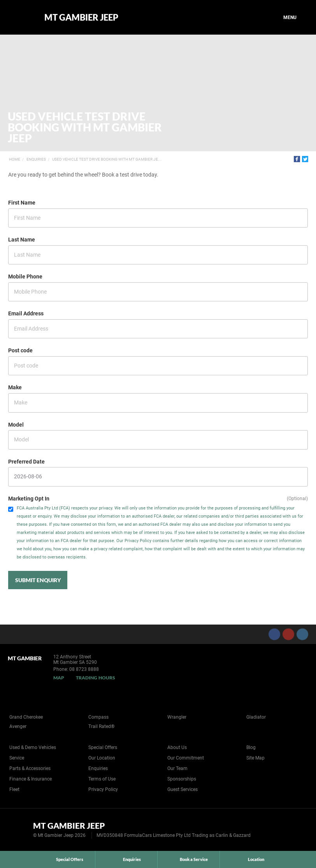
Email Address (26, 313)
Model (16, 425)
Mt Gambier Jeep (81, 17)
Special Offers (103, 747)
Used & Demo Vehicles (33, 747)
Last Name (22, 240)
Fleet (14, 789)
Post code (20, 350)
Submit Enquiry (38, 580)
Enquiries (36, 159)
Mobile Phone (25, 276)
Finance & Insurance (31, 779)
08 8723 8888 (84, 669)
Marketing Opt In (29, 499)
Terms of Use (102, 779)
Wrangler (177, 717)
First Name (22, 203)
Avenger (18, 726)
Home (15, 159)
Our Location (102, 758)
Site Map (255, 758)
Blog (251, 747)
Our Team (177, 768)
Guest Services (183, 789)
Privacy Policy (103, 789)
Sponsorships (182, 779)
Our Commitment (186, 758)
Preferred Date (26, 462)
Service (17, 758)
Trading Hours (96, 678)
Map (59, 678)
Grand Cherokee (26, 717)
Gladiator (256, 717)
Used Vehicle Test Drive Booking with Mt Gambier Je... (107, 159)
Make (15, 387)
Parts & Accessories (30, 768)
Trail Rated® (101, 726)
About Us (177, 747)
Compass (98, 717)
